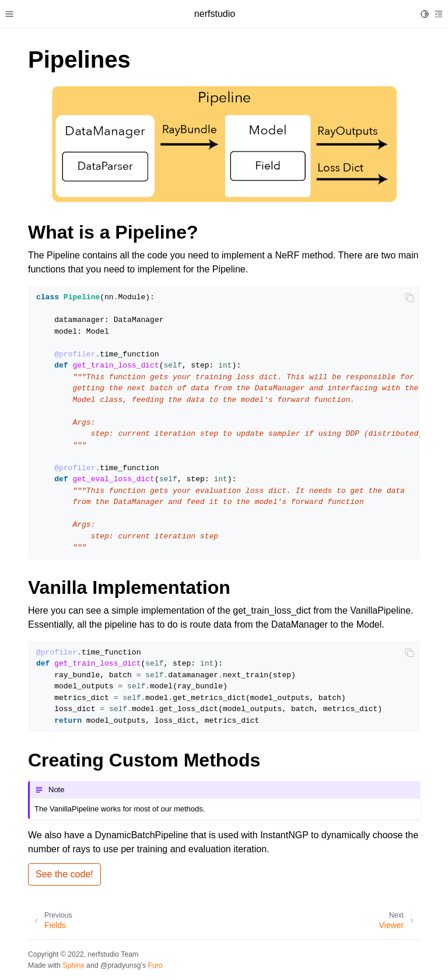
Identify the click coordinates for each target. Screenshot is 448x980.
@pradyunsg (121, 965)
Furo (155, 965)
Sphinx (73, 965)
